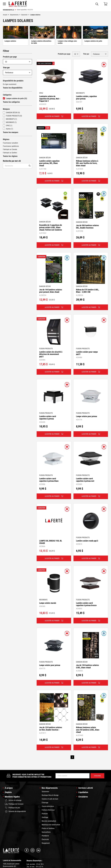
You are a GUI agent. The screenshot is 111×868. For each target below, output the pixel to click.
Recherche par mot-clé (12, 161)
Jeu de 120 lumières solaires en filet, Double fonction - (51, 729)
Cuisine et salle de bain (50, 799)
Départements (16, 15)
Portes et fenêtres (48, 828)
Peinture (45, 814)
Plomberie (45, 836)
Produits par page (10, 57)
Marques (6, 109)
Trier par (6, 68)
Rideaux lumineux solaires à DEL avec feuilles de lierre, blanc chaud (87, 163)
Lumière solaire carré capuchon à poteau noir (85, 480)
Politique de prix (12, 808)
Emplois (8, 792)
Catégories (7, 95)
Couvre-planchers (48, 806)
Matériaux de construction (51, 825)
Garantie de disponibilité (15, 811)
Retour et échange (13, 800)
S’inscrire (97, 776)
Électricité (45, 839)
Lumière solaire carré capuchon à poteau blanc (49, 480)
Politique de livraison (14, 804)
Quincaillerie (46, 832)
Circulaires (83, 797)
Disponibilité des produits (13, 81)
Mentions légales (12, 797)
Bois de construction (49, 821)
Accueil (6, 15)
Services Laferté (86, 788)
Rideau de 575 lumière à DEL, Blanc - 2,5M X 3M (88, 291)
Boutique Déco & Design (50, 795)
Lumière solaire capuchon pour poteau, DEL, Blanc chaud (49, 163)
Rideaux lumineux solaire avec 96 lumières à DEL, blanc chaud (88, 730)
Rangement (46, 843)
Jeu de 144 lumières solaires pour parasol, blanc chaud (51, 291)
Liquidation (83, 792)
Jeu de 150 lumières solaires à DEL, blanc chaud (87, 666)
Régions (6, 139)
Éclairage (45, 803)
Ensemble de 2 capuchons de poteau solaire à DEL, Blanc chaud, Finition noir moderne (51, 227)
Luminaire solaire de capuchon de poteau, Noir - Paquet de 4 (50, 99)
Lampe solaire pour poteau (87, 416)
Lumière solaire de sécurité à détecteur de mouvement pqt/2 (51, 354)
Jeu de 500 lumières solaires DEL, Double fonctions (87, 227)
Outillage (45, 817)
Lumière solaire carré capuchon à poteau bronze (86, 604)
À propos (9, 788)
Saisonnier (26, 15)
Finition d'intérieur (48, 810)
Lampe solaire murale (48, 603)
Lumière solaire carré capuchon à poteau (48, 418)
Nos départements (50, 788)
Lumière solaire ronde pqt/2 (87, 541)
